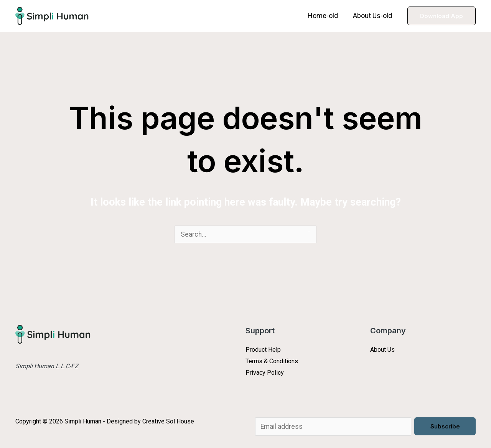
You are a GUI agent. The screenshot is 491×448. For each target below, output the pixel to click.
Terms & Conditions (272, 362)
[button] (442, 16)
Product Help (263, 350)
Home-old (325, 16)
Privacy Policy (265, 373)
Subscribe (445, 426)
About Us (382, 350)
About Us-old (373, 16)
